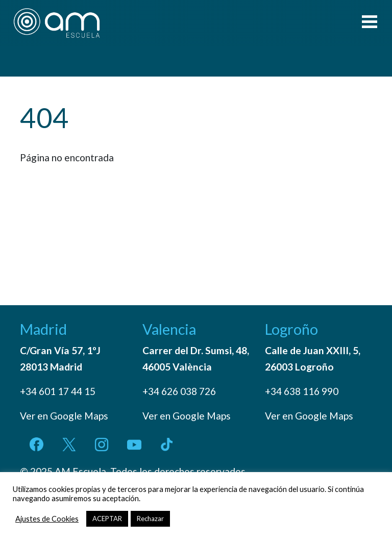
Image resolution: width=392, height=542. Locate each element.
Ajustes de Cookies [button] (47, 519)
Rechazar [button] (150, 519)
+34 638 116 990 (302, 391)
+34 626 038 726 (179, 391)
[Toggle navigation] (370, 23)
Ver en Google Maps (64, 416)
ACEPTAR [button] (107, 519)
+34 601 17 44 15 (58, 391)
